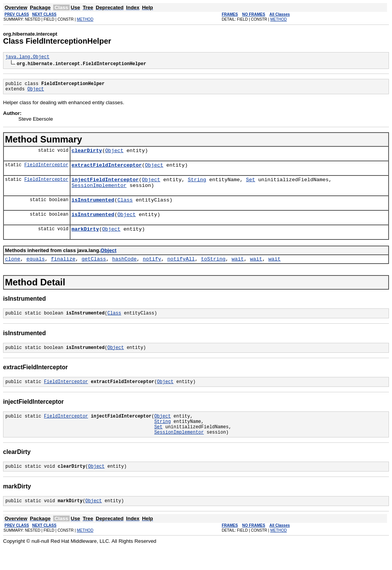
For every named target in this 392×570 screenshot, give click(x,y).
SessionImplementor (99, 193)
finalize (63, 271)
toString (213, 271)
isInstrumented (93, 209)
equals (36, 271)
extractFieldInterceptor (107, 170)
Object (36, 92)
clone (13, 271)
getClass (94, 271)
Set (250, 186)
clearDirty (87, 155)
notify (152, 271)
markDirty (85, 240)
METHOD (85, 19)
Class (125, 209)
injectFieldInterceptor (105, 186)
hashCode (124, 271)
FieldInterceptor (46, 170)
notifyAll (181, 271)
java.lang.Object (27, 58)
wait (238, 271)
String (197, 186)
